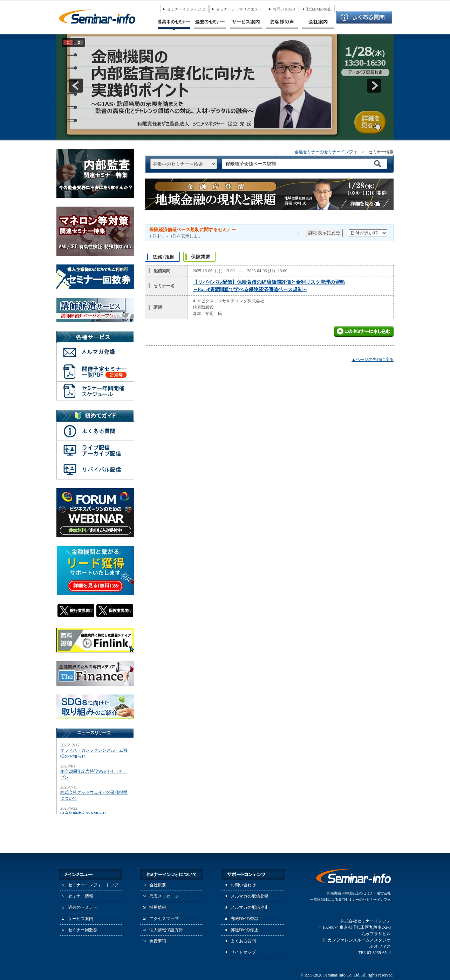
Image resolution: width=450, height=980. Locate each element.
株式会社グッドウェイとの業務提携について (94, 795)
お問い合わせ (284, 9)
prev (76, 86)
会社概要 (158, 885)
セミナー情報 (81, 896)
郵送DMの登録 (244, 919)
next (374, 86)
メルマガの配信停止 (250, 907)
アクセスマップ (164, 919)
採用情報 (158, 907)
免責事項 (158, 941)
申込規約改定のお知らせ (83, 813)
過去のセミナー (83, 907)
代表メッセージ (164, 896)
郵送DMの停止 (319, 9)
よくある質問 (243, 941)
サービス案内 (81, 919)
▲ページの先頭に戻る (373, 360)
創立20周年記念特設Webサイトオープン (94, 774)
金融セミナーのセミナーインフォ (326, 152)
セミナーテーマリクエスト (239, 9)
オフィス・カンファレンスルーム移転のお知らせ (94, 753)
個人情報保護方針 (166, 930)
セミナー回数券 (83, 930)
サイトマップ (243, 952)
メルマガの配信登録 (250, 896)
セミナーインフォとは (186, 9)
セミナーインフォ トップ (93, 885)
